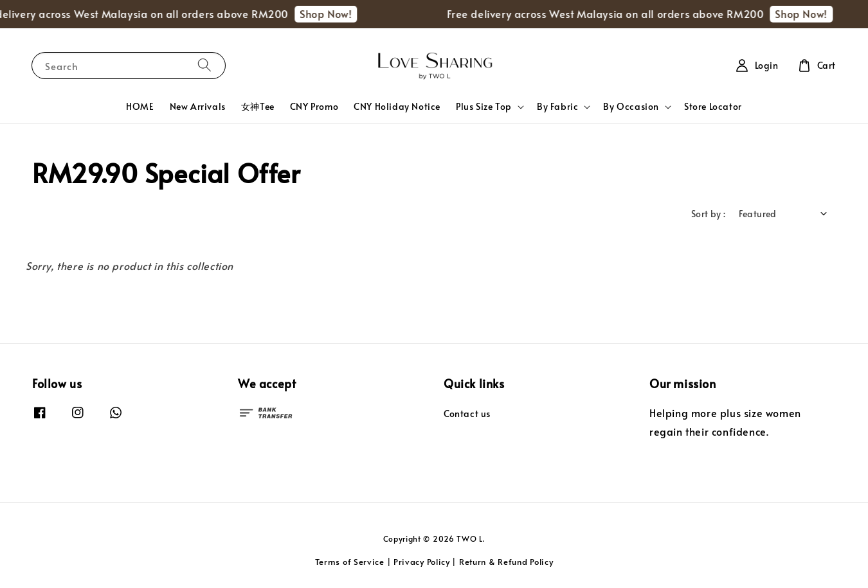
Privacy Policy (422, 562)
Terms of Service (350, 562)
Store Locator (713, 106)
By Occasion (631, 107)
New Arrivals (198, 106)
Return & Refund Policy (506, 562)
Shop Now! (330, 13)
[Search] (204, 65)
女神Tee (258, 106)
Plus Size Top (484, 107)
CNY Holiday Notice (397, 106)
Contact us (467, 414)
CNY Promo (314, 106)
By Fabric (557, 107)
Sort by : (709, 214)
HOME (140, 106)
